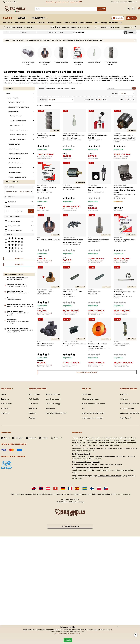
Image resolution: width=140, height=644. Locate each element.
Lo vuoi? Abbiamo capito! (15, 280)
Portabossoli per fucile (72, 188)
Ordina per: (43, 100)
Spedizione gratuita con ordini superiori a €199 (64, 2)
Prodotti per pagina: (91, 100)
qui (111, 630)
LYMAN (39, 238)
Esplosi (22, 18)
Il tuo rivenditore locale (91, 399)
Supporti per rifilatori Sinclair (74, 344)
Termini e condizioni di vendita (93, 404)
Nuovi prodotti (6, 404)
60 (106, 99)
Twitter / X (56, 438)
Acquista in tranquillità (14, 300)
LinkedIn (43, 438)
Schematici (5, 408)
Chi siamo (124, 399)
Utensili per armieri (85, 23)
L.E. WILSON (123, 78)
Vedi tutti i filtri (19, 258)
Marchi (4, 394)
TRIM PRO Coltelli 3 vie (46, 344)
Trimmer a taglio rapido (46, 136)
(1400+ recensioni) (76, 27)
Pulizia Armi (113, 23)
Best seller (5, 399)
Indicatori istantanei (121, 344)
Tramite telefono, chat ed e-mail (17, 286)
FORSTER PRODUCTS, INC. (45, 290)
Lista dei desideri (134, 9)
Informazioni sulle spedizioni (93, 418)
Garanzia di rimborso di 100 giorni (124, 2)
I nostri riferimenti (127, 408)
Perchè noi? (86, 394)
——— (121, 23)
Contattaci (124, 394)
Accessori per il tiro (70, 23)
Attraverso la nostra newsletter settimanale (20, 306)
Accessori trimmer (67, 158)
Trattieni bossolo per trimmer (44, 158)
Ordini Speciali (126, 418)
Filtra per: (115, 93)
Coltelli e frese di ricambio (43, 210)
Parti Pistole (31, 23)
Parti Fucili (41, 23)
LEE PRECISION (111, 78)
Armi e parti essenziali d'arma (93, 413)
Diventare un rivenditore (130, 404)
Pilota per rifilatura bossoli (98, 240)
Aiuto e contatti (10, 2)
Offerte (133, 18)
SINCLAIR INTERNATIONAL (15, 81)
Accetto (68, 640)
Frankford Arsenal (120, 185)
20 (99, 99)
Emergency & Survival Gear (56, 413)
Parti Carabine (20, 23)
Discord (5, 438)
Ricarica (59, 23)
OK (31, 211)
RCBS (90, 238)
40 (103, 99)
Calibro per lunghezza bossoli (125, 240)
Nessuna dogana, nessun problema (18, 293)
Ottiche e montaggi (101, 23)
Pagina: (122, 100)
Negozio (8, 18)
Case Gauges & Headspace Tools (121, 367)
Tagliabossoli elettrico (46, 292)
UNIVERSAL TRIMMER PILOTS (49, 240)
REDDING (91, 290)
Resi (84, 408)
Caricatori (50, 23)
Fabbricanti (39, 18)
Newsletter (5, 413)
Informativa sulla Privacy (130, 413)
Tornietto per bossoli (93, 158)
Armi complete (8, 23)
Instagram (18, 438)
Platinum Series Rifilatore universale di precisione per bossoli (124, 190)
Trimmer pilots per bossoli (43, 262)
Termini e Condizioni (60, 633)
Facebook (31, 438)
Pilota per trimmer (95, 292)
